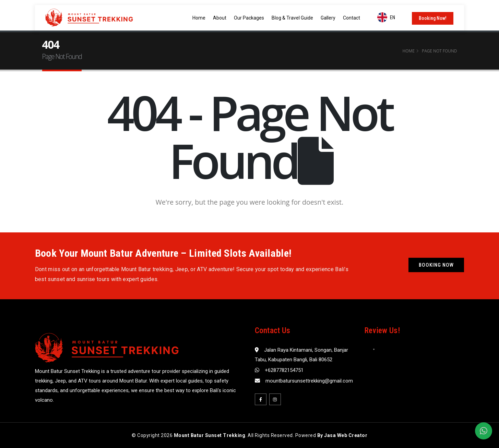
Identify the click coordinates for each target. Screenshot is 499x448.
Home (199, 18)
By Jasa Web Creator (342, 435)
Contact (352, 18)
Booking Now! (433, 18)
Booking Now (436, 265)
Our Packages (249, 18)
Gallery (328, 18)
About (220, 18)
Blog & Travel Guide (292, 18)
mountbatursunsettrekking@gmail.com (309, 381)
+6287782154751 (284, 370)
